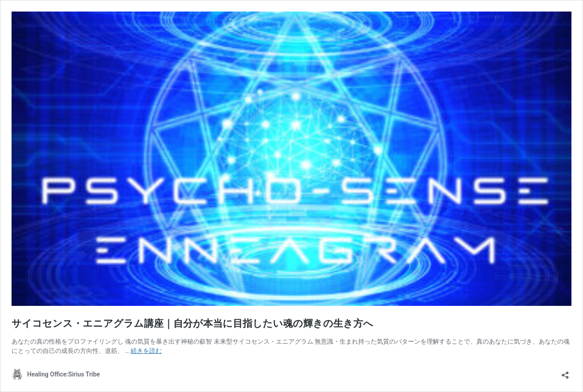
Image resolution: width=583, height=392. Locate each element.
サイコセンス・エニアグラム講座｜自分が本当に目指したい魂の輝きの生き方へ (192, 323)
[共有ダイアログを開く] (565, 372)
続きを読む (146, 351)
